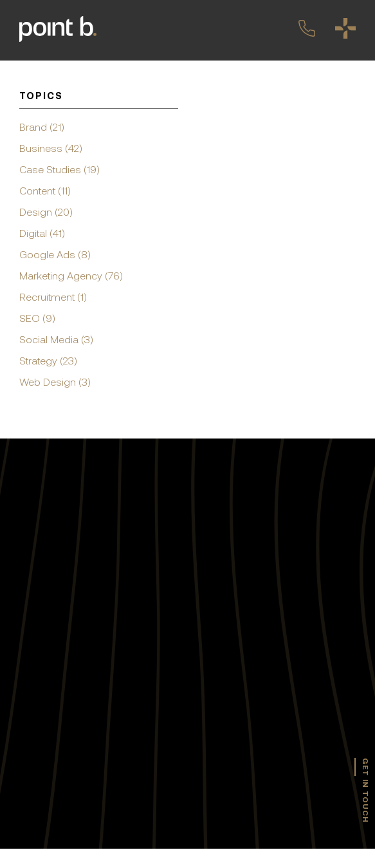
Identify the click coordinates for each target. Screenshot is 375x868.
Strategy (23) (48, 361)
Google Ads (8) (55, 254)
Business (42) (51, 148)
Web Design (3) (55, 382)
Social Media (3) (56, 339)
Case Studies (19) (59, 169)
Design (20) (46, 212)
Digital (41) (42, 233)
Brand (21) (42, 127)
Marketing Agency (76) (71, 276)
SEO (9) (37, 318)
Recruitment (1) (53, 297)
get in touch (365, 790)
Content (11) (45, 191)
